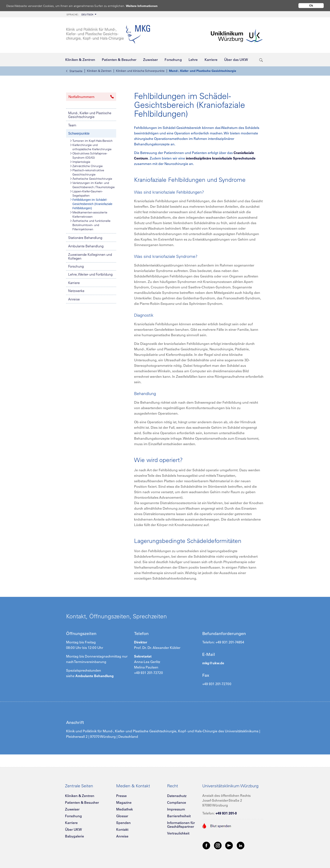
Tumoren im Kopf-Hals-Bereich (91, 141)
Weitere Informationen (146, 6)
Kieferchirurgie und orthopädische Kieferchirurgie (91, 147)
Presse (121, 796)
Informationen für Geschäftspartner (181, 825)
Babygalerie (75, 836)
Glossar (122, 816)
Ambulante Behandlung (86, 246)
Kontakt (122, 829)
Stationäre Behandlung (85, 238)
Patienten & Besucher (82, 802)
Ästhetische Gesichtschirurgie (91, 179)
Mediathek (124, 809)
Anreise (74, 299)
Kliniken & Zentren (99, 71)
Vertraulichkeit (178, 833)
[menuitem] (81, 14)
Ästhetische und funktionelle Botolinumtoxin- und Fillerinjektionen (90, 225)
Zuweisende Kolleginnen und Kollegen (90, 256)
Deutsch (80, 15)
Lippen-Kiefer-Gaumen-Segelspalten (86, 193)
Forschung (76, 266)
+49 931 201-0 (226, 813)
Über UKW (73, 829)
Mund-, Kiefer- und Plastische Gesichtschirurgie (203, 71)
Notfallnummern (91, 97)
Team (72, 125)
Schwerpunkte (79, 133)
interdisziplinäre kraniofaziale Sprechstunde (221, 158)
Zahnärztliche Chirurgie (86, 166)
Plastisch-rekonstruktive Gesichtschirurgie (87, 172)
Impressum (176, 809)
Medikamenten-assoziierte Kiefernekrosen (89, 214)
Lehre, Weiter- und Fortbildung (90, 274)
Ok (311, 5)
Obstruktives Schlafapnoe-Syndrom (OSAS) (89, 155)
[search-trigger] (261, 60)
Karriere (74, 283)
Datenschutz (177, 796)
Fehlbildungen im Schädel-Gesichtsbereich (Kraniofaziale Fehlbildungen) (91, 204)
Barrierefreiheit (179, 816)
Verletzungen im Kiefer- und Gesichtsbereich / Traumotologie (92, 185)
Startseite (74, 71)
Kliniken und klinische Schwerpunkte (140, 71)
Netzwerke (76, 291)
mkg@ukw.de (213, 663)
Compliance (177, 802)
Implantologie (80, 162)
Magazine (124, 802)
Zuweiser (72, 809)
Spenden (123, 823)
